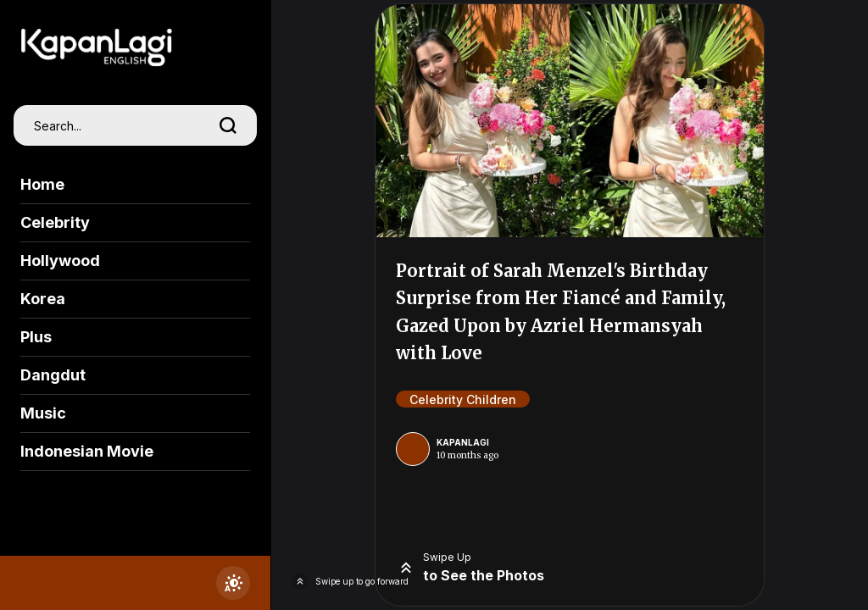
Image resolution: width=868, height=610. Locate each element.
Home (42, 184)
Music (43, 413)
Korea (43, 299)
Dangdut (53, 375)
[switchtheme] (233, 583)
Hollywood (60, 261)
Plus (36, 337)
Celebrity (55, 222)
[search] (228, 125)
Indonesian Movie (87, 451)
